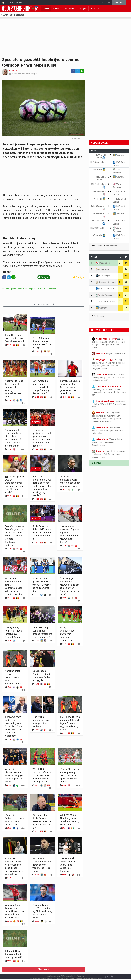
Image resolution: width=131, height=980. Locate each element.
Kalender (98, 246)
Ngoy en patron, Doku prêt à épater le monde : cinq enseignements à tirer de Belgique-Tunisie (108, 364)
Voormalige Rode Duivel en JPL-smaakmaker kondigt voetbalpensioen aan (109, 391)
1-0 (109, 155)
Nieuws (46, 9)
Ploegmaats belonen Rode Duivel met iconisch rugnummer (67, 634)
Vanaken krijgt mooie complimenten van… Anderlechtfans (13, 677)
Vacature (80, 969)
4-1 (109, 206)
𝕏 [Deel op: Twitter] (78, 71)
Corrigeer (79, 277)
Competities (69, 9)
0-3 (109, 199)
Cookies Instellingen (64, 972)
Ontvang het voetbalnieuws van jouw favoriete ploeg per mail (29, 289)
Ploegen (83, 9)
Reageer (34, 74)
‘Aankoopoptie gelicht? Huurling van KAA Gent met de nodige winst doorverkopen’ (42, 585)
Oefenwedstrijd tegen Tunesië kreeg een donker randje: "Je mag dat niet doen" (42, 387)
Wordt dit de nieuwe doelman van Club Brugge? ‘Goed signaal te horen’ (14, 775)
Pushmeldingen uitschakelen (89, 972)
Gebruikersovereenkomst (40, 972)
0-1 (109, 184)
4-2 (109, 213)
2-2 (109, 162)
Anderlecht (102, 269)
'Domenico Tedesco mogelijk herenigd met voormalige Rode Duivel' (42, 865)
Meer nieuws (44, 304)
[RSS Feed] (112, 970)
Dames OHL (103, 263)
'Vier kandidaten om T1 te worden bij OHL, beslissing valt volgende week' (42, 911)
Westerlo (119, 155)
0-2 (109, 221)
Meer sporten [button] (15, 2)
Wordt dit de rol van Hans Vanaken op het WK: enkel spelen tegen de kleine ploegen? (42, 775)
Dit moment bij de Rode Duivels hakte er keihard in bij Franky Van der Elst (42, 821)
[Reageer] (24, 345)
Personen (95, 9)
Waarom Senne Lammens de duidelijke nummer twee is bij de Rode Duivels (15, 911)
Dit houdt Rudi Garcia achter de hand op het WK (14, 954)
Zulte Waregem (104, 295)
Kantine (57, 9)
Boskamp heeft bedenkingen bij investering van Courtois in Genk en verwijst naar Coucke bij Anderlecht (14, 726)
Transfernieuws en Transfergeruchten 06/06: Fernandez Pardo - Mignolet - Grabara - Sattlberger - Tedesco (15, 536)
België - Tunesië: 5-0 (108, 354)
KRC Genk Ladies (105, 301)
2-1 (109, 170)
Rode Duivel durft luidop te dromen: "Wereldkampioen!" (15, 338)
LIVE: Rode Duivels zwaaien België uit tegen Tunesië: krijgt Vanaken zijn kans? (70, 723)
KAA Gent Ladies (105, 289)
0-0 (109, 191)
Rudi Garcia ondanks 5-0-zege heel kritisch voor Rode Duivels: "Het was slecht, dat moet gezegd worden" (42, 486)
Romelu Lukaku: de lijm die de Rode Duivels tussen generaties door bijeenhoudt (70, 387)
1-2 (109, 228)
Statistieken (111, 246)
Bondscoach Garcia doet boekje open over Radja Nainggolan (108, 430)
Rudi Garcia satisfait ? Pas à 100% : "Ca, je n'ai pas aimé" (109, 404)
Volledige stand (101, 316)
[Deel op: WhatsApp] (82, 71)
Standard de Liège (106, 282)
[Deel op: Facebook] (73, 71)
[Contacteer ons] (107, 970)
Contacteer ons (54, 969)
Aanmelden (119, 2)
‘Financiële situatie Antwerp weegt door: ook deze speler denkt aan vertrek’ (70, 775)
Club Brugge (103, 276)
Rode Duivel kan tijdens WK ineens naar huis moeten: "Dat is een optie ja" (42, 532)
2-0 (109, 177)
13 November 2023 (18, 74)
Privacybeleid (68, 969)
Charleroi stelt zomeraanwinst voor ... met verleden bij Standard (68, 865)
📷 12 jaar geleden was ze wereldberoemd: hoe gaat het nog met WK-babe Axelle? (108, 343)
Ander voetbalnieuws (13, 15)
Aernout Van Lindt (19, 71)
